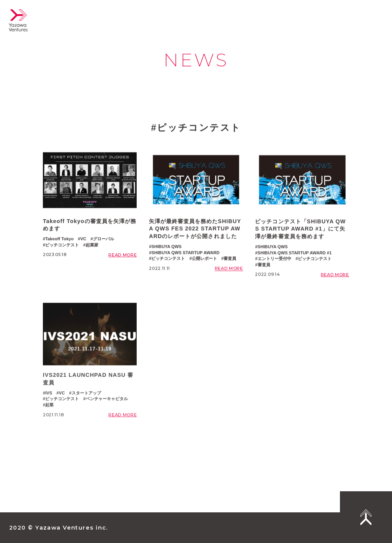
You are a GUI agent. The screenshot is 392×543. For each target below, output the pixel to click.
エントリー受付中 (274, 262)
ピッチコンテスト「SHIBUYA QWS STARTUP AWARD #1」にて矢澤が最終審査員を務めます (300, 232)
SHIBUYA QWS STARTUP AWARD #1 (295, 256)
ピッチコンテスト (62, 246)
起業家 (92, 246)
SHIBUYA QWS (166, 248)
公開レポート (204, 260)
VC (83, 240)
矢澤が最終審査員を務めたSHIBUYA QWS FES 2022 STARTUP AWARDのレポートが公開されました (195, 230)
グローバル (104, 240)
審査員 (230, 260)
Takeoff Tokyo (59, 240)
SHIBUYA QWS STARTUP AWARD (185, 254)
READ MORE (122, 256)
